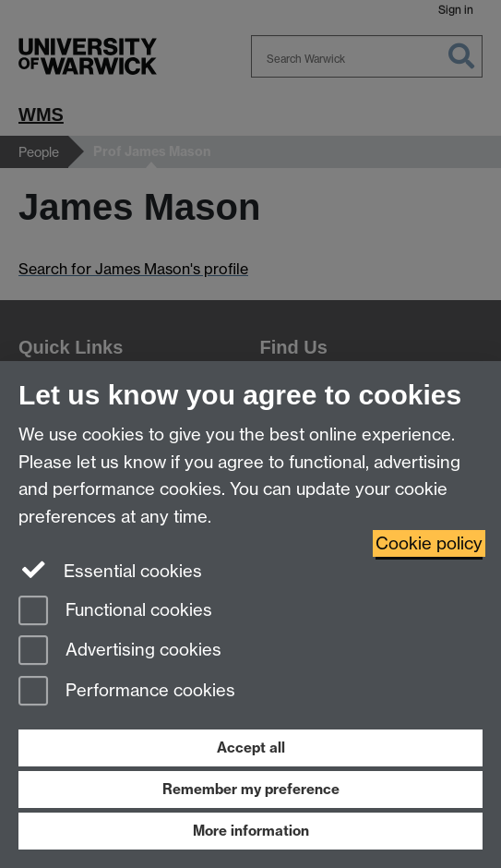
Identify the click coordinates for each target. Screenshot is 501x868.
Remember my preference (251, 789)
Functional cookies (115, 612)
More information (251, 831)
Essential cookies (110, 570)
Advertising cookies (120, 651)
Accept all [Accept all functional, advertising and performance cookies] (251, 747)
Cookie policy (429, 543)
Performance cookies (127, 692)
